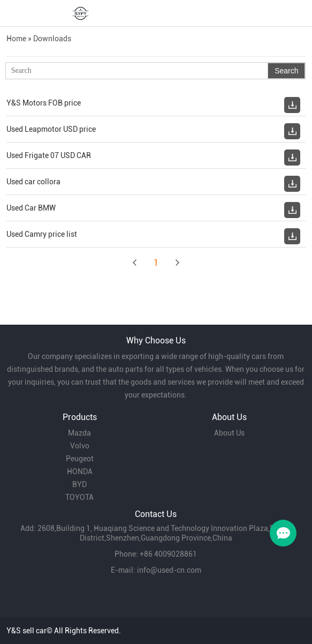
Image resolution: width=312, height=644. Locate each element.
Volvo (80, 446)
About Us (229, 433)
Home (16, 39)
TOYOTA (79, 497)
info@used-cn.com (169, 570)
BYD (79, 484)
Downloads (52, 39)
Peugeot (80, 459)
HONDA (80, 471)
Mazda (79, 433)
